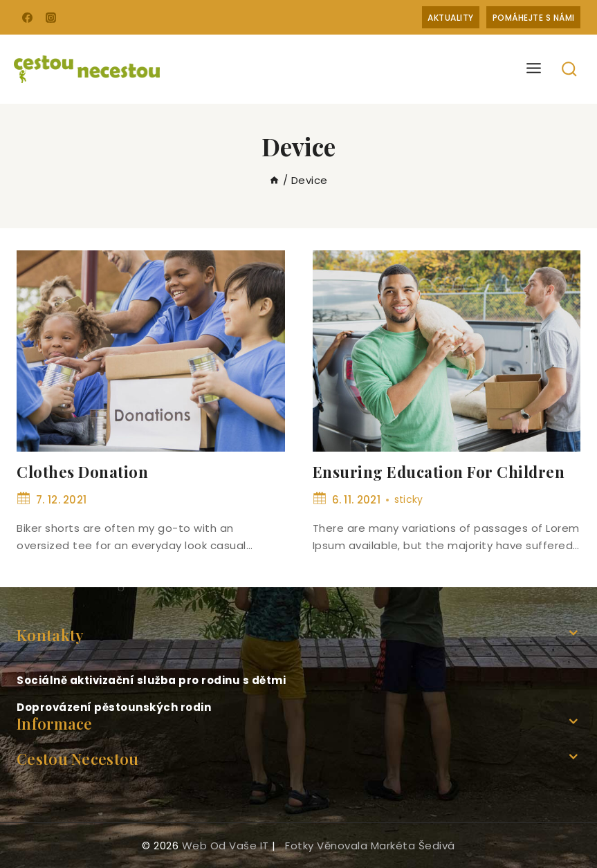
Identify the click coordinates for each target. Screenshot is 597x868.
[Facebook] (27, 17)
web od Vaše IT (226, 846)
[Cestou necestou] (87, 69)
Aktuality (451, 18)
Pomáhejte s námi (534, 18)
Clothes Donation (82, 472)
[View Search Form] (570, 70)
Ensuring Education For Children (439, 472)
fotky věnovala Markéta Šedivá (370, 846)
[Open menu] (534, 69)
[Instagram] (51, 17)
